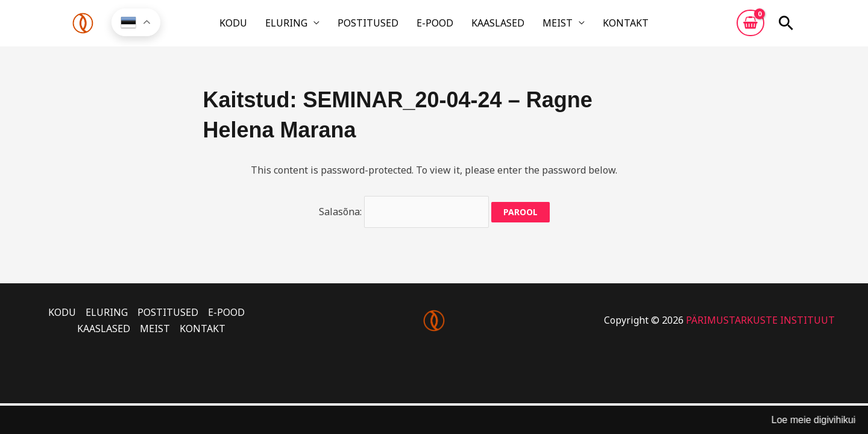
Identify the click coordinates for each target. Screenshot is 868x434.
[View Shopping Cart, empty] (750, 26)
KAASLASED (489, 26)
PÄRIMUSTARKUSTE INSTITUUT (760, 326)
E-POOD (435, 26)
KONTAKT (600, 26)
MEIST (541, 26)
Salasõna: (404, 217)
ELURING (303, 26)
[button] (786, 26)
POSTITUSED (376, 26)
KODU (259, 26)
